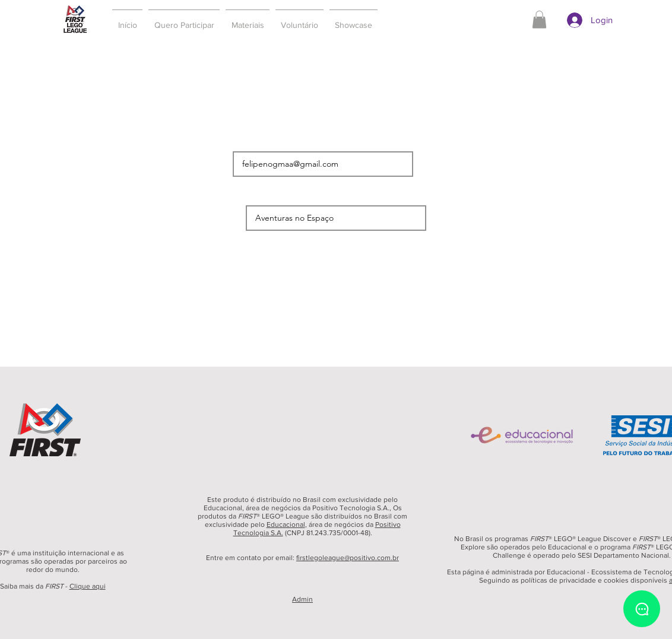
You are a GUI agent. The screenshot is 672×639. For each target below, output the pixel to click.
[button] (184, 20)
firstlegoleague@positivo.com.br (348, 558)
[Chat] (642, 609)
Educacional (286, 524)
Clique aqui (88, 586)
